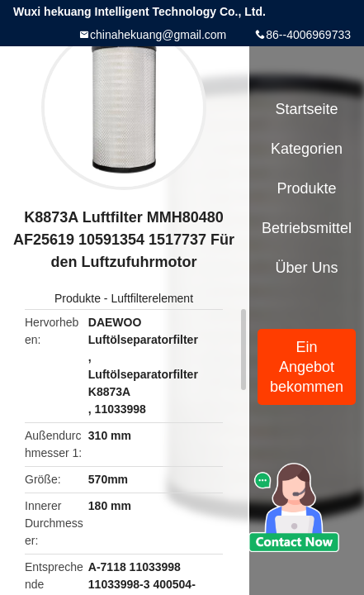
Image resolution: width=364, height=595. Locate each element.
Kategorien (307, 149)
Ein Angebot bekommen (307, 367)
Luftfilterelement (152, 298)
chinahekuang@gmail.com (158, 35)
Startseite (307, 109)
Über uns (307, 268)
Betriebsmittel (307, 228)
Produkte (78, 298)
